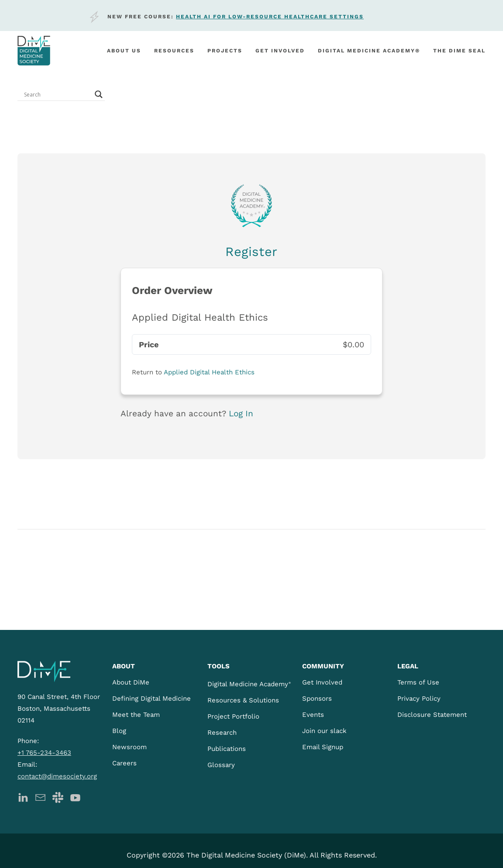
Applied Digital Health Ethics (209, 372)
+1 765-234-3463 (44, 753)
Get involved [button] (280, 51)
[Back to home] (34, 51)
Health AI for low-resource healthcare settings (270, 17)
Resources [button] (174, 51)
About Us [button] (124, 51)
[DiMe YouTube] (75, 797)
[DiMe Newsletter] (40, 797)
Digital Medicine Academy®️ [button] (369, 51)
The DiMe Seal (459, 51)
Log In (241, 413)
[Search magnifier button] (99, 94)
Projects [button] (225, 51)
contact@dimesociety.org (57, 776)
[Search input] (57, 94)
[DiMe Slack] (58, 797)
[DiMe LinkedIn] (23, 797)
